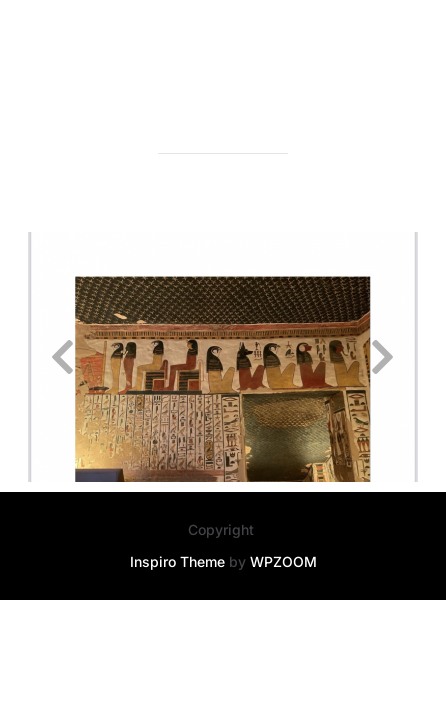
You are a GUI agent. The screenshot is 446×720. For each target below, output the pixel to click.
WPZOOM (283, 562)
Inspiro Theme (177, 562)
